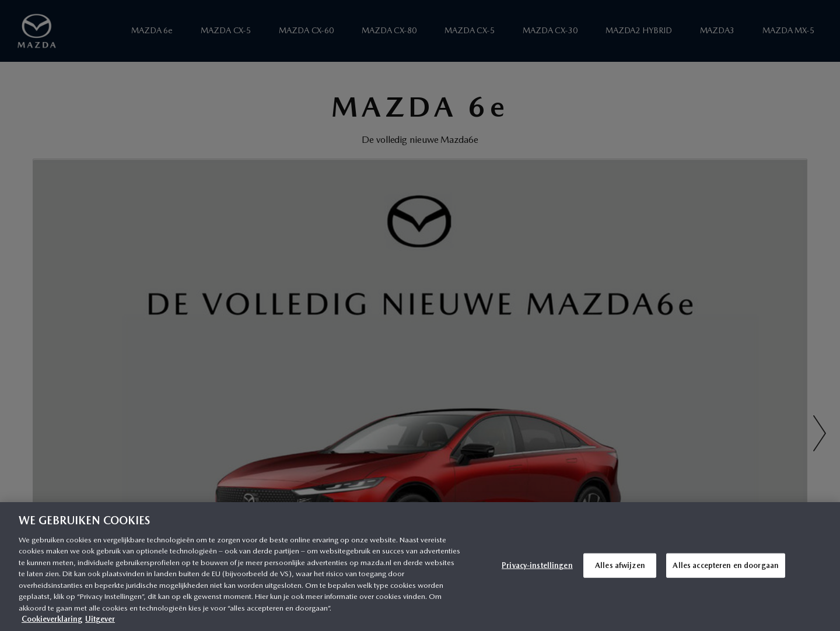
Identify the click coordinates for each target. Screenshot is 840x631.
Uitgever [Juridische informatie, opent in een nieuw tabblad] (100, 619)
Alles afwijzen (620, 565)
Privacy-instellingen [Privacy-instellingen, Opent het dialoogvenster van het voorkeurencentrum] (537, 565)
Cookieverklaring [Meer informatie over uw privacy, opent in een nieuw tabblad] (52, 619)
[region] (420, 567)
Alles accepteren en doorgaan (726, 565)
